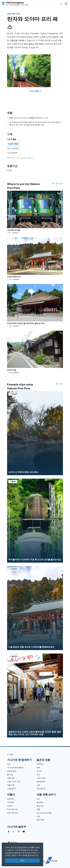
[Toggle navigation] (66, 4)
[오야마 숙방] (35, 352)
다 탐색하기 (12, 789)
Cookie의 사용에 (12, 853)
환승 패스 (40, 806)
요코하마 (11, 799)
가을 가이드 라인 (14, 782)
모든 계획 (40, 820)
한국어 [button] (12, 842)
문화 (38, 768)
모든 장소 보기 (57, 183)
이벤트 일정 (12, 771)
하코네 (10, 806)
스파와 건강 (41, 778)
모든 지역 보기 (13, 813)
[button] (61, 193)
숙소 (38, 799)
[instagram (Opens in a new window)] (19, 832)
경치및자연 (41, 782)
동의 (22, 861)
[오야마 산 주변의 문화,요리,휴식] (35, 433)
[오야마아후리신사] (35, 259)
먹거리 (39, 771)
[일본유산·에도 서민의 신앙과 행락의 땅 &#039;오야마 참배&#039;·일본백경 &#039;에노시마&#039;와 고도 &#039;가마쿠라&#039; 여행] (35, 696)
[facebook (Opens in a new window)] (9, 832)
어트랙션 (40, 764)
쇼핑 (38, 785)
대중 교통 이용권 (14, 14)
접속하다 (40, 802)
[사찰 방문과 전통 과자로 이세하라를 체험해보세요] (35, 608)
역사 (38, 775)
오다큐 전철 (35, 91)
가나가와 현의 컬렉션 (15, 768)
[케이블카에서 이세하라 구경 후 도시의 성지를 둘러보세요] (35, 521)
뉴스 (9, 764)
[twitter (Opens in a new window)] (13, 832)
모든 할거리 (41, 789)
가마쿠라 (11, 802)
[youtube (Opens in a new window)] (24, 832)
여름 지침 (11, 778)
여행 (38, 809)
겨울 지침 (11, 785)
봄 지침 (10, 775)
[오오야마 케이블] (35, 212)
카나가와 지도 (13, 809)
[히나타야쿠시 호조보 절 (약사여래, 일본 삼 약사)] (35, 306)
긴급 (38, 816)
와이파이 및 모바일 (44, 813)
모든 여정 (59, 384)
